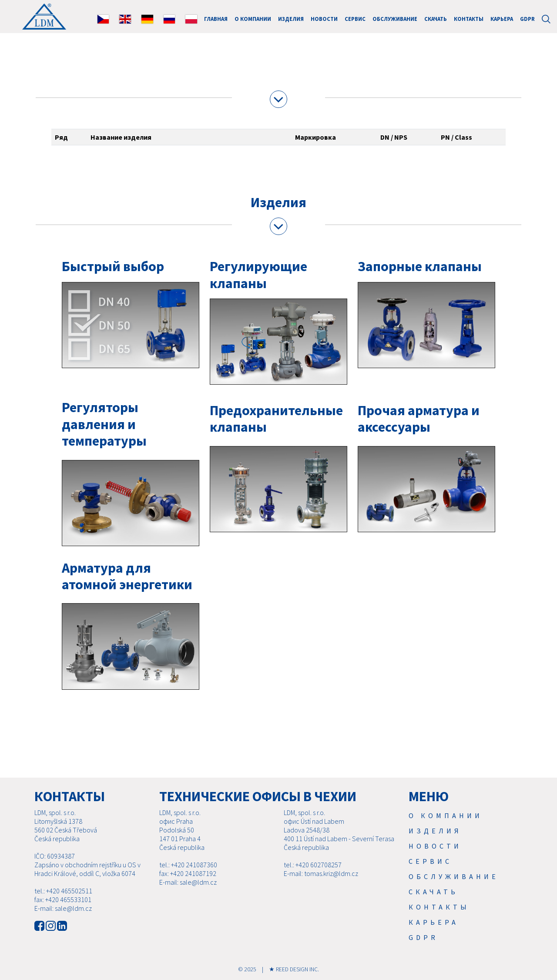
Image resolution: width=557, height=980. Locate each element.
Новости (324, 19)
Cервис (355, 19)
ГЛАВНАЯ (216, 19)
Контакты (469, 19)
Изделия (291, 19)
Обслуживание (395, 19)
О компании (253, 19)
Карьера (502, 19)
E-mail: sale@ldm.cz (63, 908)
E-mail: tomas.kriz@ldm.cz (321, 873)
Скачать (436, 19)
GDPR (527, 19)
